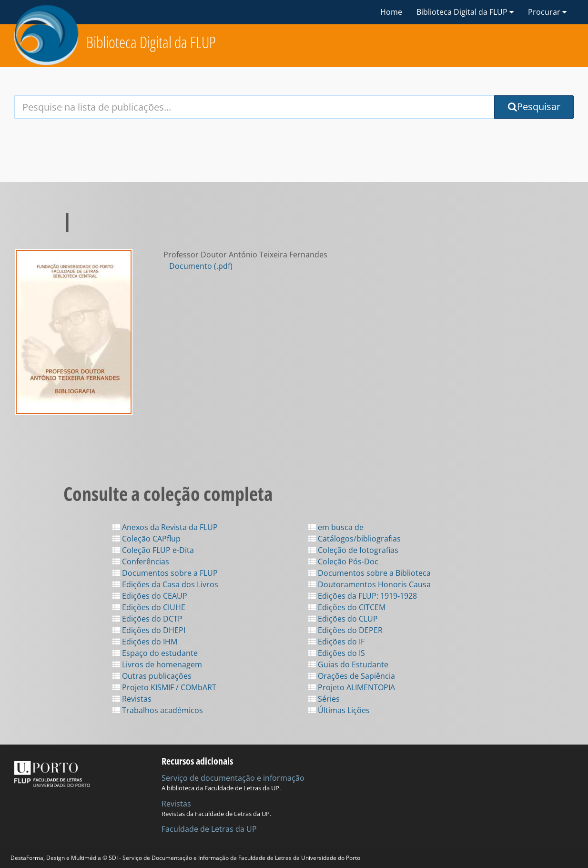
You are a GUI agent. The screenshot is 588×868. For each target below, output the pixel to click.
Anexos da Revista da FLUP (165, 527)
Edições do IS (337, 653)
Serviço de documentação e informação (233, 778)
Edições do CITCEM (347, 607)
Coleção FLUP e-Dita (153, 550)
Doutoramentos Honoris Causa (370, 584)
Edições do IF (336, 642)
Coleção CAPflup (147, 539)
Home (391, 12)
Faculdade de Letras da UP (209, 829)
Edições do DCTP (147, 619)
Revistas (132, 699)
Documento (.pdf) (201, 266)
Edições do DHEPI (149, 630)
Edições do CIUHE (149, 607)
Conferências (141, 562)
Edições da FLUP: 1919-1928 (363, 596)
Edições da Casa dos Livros (165, 584)
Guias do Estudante (348, 664)
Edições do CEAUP (150, 596)
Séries (324, 699)
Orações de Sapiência (352, 676)
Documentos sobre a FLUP (165, 573)
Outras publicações (152, 676)
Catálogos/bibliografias (355, 539)
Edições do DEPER (345, 630)
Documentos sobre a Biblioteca (370, 573)
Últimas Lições (339, 710)
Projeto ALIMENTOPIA (352, 687)
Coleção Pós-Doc (343, 562)
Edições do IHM (145, 642)
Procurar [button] (547, 12)
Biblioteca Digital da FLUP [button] (465, 12)
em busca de (336, 527)
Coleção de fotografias (353, 550)
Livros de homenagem (157, 664)
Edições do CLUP (343, 619)
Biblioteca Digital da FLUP (151, 42)
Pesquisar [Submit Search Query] (534, 107)
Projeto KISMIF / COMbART (164, 687)
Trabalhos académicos (158, 710)
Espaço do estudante (155, 653)
